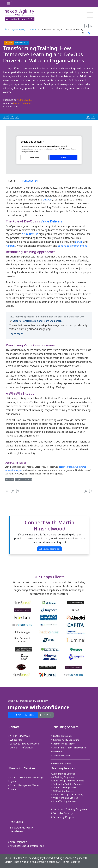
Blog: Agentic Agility (20, 828)
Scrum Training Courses (63, 801)
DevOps (47, 200)
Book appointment (23, 715)
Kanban (10, 246)
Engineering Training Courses (66, 784)
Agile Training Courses (63, 774)
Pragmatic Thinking (23, 480)
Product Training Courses (64, 798)
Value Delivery (52, 221)
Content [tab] (13, 181)
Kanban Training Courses (64, 788)
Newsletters (16, 831)
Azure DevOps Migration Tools (26, 846)
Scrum (79, 242)
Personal (9, 480)
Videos (33, 29)
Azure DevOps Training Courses (67, 781)
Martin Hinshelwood (23, 103)
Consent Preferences (21, 747)
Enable (63, 157)
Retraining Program (63, 817)
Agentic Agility (18, 29)
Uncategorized (21, 43)
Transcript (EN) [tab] (30, 181)
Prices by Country (62, 813)
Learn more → (18, 334)
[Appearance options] (91, 26)
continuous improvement (72, 246)
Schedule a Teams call (49, 549)
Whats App (15, 740)
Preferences (35, 157)
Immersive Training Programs (69, 809)
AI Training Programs (62, 777)
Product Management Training (67, 794)
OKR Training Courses (62, 791)
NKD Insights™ (17, 842)
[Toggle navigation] (8, 4)
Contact (46, 715)
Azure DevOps (30, 234)
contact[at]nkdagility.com (23, 744)
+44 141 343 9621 (19, 736)
